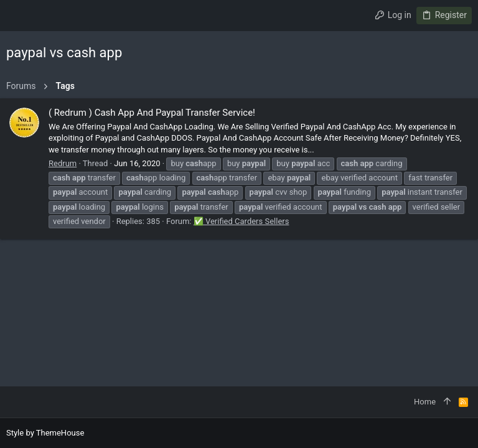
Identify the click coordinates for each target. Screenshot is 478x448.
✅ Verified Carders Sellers (241, 221)
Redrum (63, 163)
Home (425, 402)
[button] (19, 16)
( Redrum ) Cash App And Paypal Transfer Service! (152, 113)
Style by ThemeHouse (45, 433)
